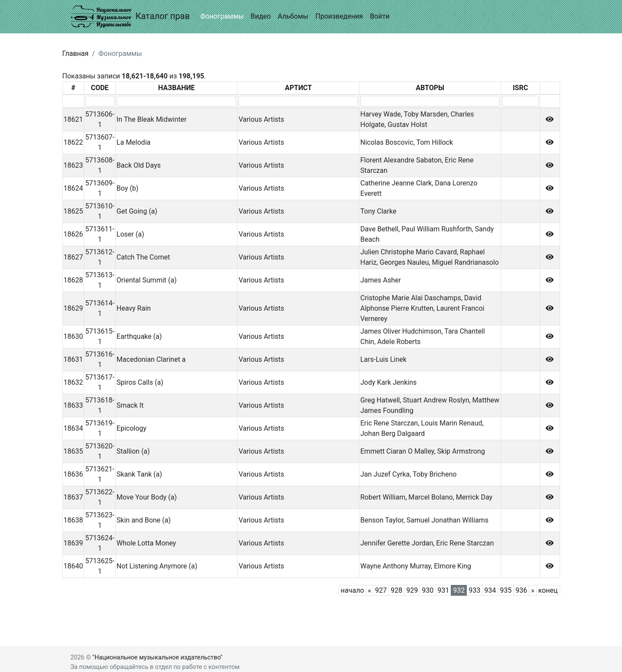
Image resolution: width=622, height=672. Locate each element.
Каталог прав (130, 17)
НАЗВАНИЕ (177, 88)
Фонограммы (222, 16)
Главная (76, 54)
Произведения (339, 16)
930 (428, 590)
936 (521, 590)
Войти (379, 16)
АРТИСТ (298, 88)
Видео (261, 16)
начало (352, 590)
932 (459, 590)
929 (412, 590)
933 (474, 590)
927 (381, 590)
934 (490, 590)
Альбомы (293, 16)
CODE (100, 88)
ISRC (520, 88)
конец (548, 590)
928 (396, 590)
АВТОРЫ (430, 88)
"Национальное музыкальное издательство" (157, 657)
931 (443, 590)
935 (506, 590)
